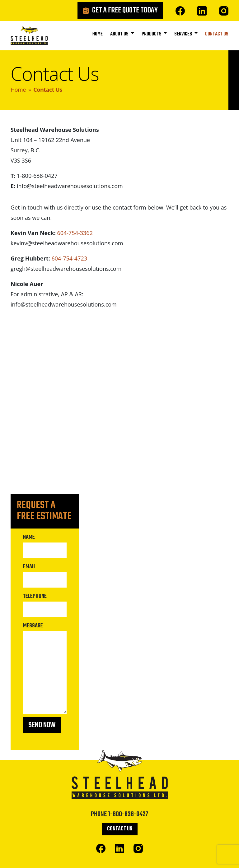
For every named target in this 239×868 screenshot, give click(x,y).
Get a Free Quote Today (125, 10)
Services (184, 34)
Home (98, 34)
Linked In (202, 11)
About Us (120, 34)
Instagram (224, 11)
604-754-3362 (75, 233)
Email (29, 567)
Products (152, 34)
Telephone (35, 596)
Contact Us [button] (120, 829)
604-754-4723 (70, 258)
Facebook (180, 11)
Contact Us (217, 34)
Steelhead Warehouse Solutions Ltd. (29, 37)
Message (33, 626)
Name (29, 537)
